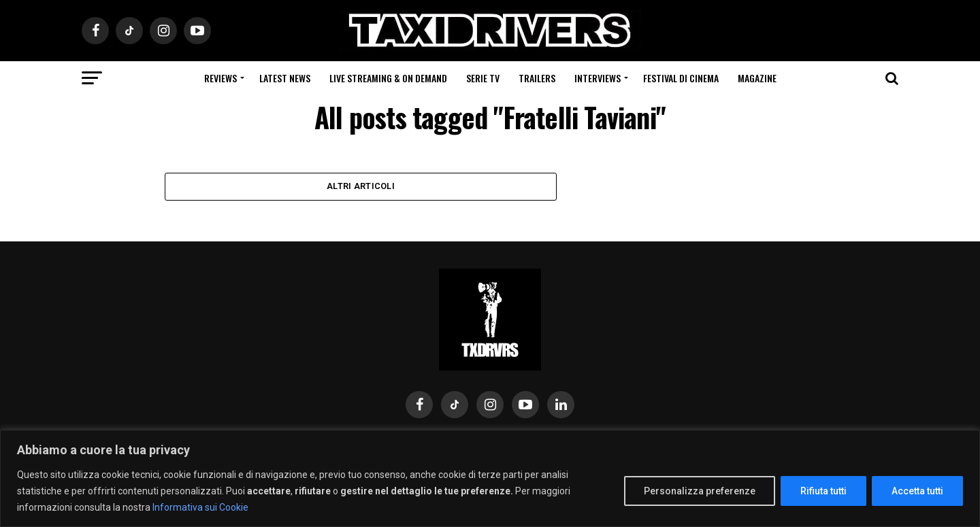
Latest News (285, 78)
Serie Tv (483, 78)
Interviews (598, 78)
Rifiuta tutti (823, 491)
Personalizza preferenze (700, 491)
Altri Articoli (361, 187)
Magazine (757, 78)
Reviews (220, 78)
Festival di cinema (681, 78)
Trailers (537, 78)
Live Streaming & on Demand (388, 78)
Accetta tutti (917, 491)
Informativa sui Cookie (200, 507)
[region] (490, 478)
